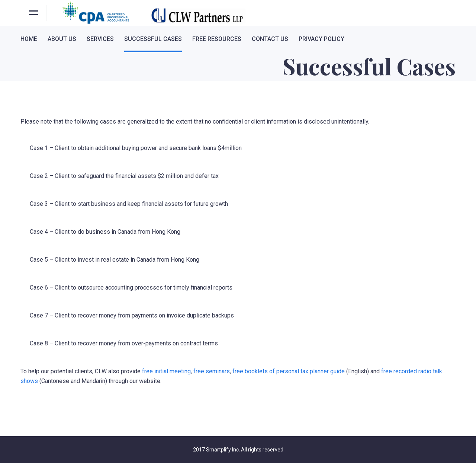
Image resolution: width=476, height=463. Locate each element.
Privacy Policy (321, 39)
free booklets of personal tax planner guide (289, 371)
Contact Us (270, 39)
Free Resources (217, 39)
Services (100, 39)
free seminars (212, 371)
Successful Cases (153, 39)
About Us (62, 39)
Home (29, 39)
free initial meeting (166, 371)
